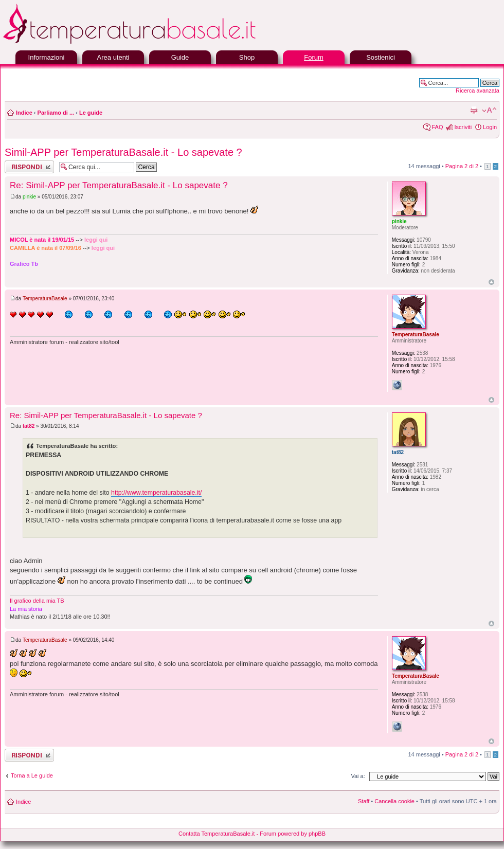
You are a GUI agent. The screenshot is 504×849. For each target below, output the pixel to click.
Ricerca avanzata (478, 91)
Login (490, 127)
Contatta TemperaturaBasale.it (217, 834)
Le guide (91, 113)
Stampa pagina (474, 111)
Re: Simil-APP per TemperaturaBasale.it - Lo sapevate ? (119, 185)
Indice (24, 113)
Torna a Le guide (32, 775)
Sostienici (381, 57)
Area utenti (113, 57)
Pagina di (462, 166)
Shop (247, 57)
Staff (364, 801)
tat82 (29, 426)
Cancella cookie (394, 801)
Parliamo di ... (56, 113)
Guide (180, 57)
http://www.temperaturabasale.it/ (156, 493)
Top (491, 282)
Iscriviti (463, 127)
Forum (314, 57)
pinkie (29, 197)
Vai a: (358, 776)
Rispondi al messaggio (29, 167)
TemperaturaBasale (45, 299)
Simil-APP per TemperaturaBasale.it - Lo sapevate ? (123, 152)
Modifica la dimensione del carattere (489, 111)
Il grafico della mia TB (37, 601)
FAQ (437, 127)
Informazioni (47, 57)
